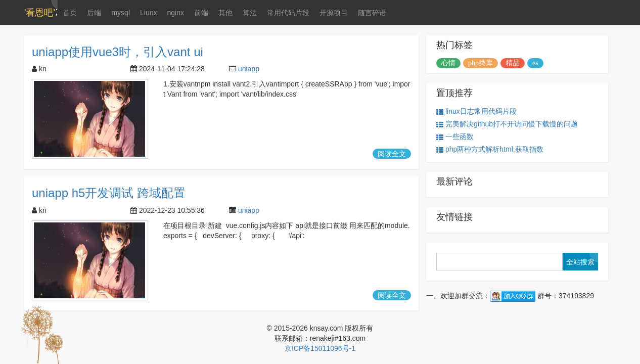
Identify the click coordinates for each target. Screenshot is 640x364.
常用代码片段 (288, 13)
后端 (94, 13)
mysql (121, 13)
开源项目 (334, 13)
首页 (70, 13)
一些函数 (455, 137)
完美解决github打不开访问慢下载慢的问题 (507, 124)
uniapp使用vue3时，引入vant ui (118, 52)
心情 (448, 63)
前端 (201, 13)
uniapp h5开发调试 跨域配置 (109, 193)
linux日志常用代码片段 (476, 111)
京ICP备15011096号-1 (320, 348)
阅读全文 (392, 154)
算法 (250, 13)
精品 (513, 63)
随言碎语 (372, 13)
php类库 (481, 63)
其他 (225, 13)
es (535, 63)
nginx (175, 13)
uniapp (249, 69)
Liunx (148, 13)
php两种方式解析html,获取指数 (490, 149)
